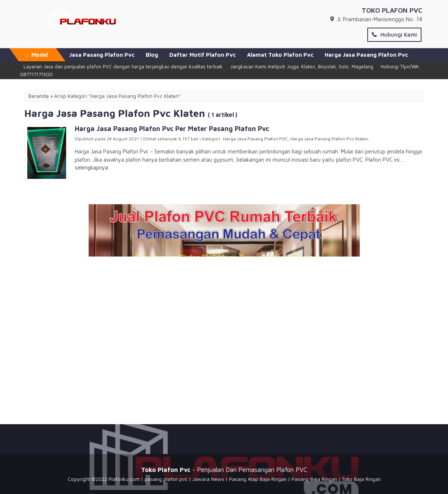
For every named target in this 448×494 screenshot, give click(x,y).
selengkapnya (91, 167)
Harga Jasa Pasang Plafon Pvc (366, 55)
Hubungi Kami (394, 35)
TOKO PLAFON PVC (392, 10)
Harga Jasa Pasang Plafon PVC (255, 139)
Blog (152, 55)
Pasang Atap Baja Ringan (258, 479)
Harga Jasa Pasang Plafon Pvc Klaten (329, 139)
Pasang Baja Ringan (314, 479)
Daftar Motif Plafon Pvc (203, 55)
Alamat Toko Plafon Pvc (280, 55)
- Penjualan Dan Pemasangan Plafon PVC (224, 470)
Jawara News (208, 479)
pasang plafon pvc (166, 479)
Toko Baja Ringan (361, 479)
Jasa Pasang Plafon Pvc (102, 55)
